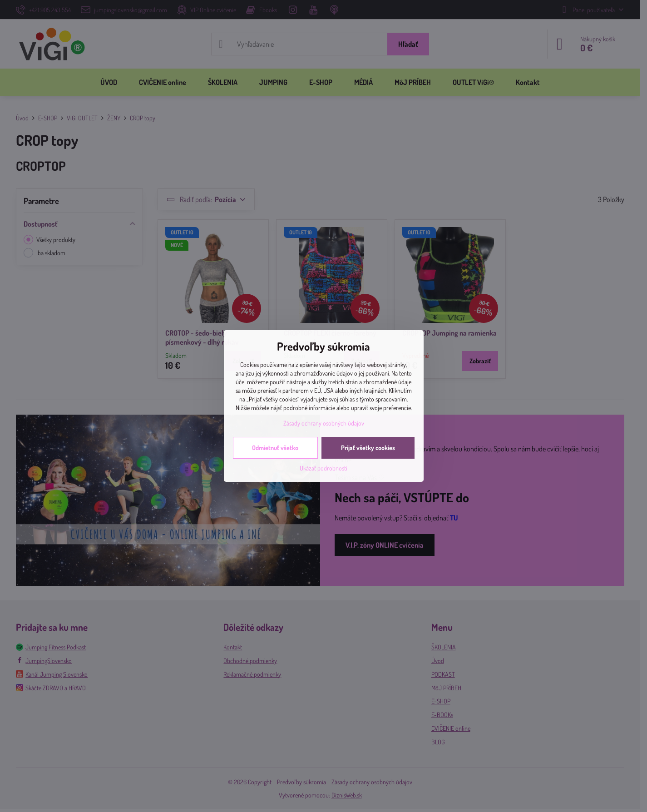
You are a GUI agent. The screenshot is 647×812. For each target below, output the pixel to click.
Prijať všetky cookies (368, 448)
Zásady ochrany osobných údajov (324, 423)
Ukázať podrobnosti (323, 468)
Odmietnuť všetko (275, 448)
